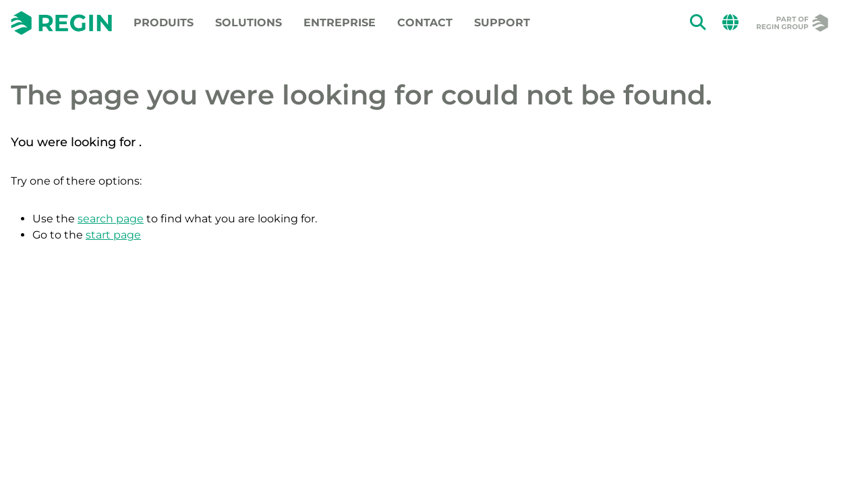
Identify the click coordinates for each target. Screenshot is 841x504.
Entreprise (340, 23)
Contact (425, 23)
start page (113, 235)
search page (111, 219)
